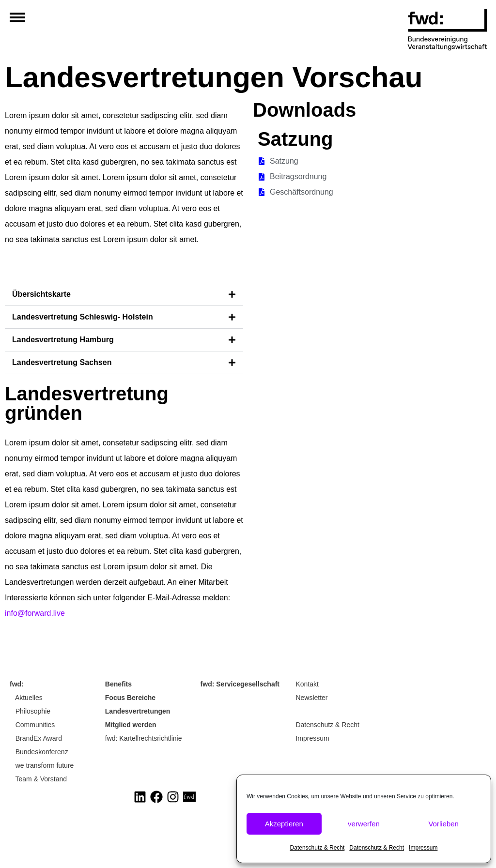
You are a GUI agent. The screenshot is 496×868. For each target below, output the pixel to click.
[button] (124, 295)
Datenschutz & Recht (318, 848)
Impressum (423, 848)
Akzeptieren (284, 824)
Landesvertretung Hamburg (63, 340)
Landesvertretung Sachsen (62, 362)
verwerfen (364, 824)
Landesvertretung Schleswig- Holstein (83, 317)
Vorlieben (443, 824)
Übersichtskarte (41, 294)
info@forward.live (35, 613)
